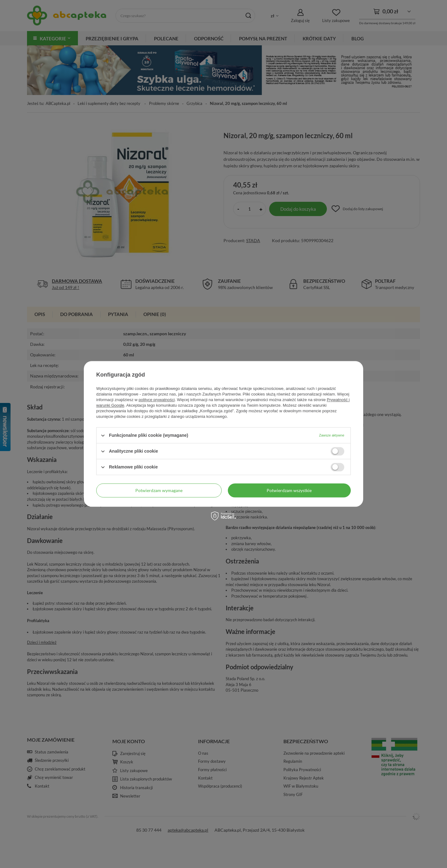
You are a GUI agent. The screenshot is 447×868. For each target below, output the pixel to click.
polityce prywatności (157, 400)
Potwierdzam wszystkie (289, 490)
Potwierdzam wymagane (159, 490)
